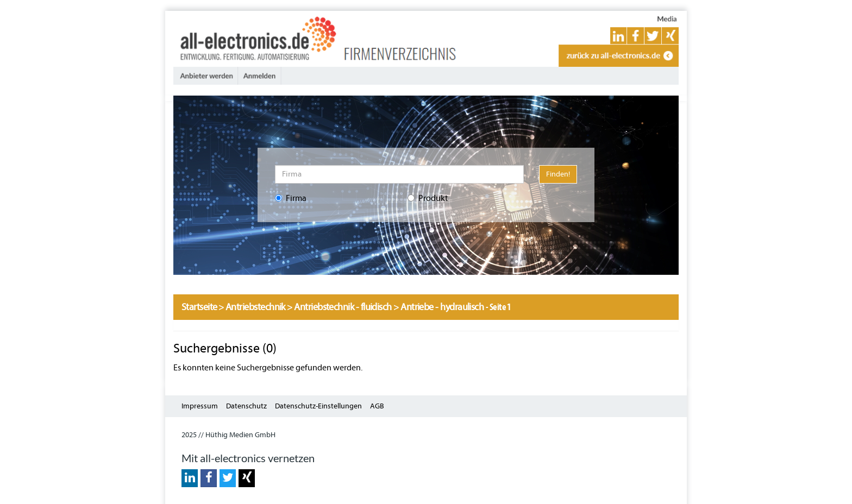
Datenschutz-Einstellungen (318, 406)
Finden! (558, 174)
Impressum (200, 406)
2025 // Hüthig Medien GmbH (228, 435)
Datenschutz (246, 406)
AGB (377, 406)
